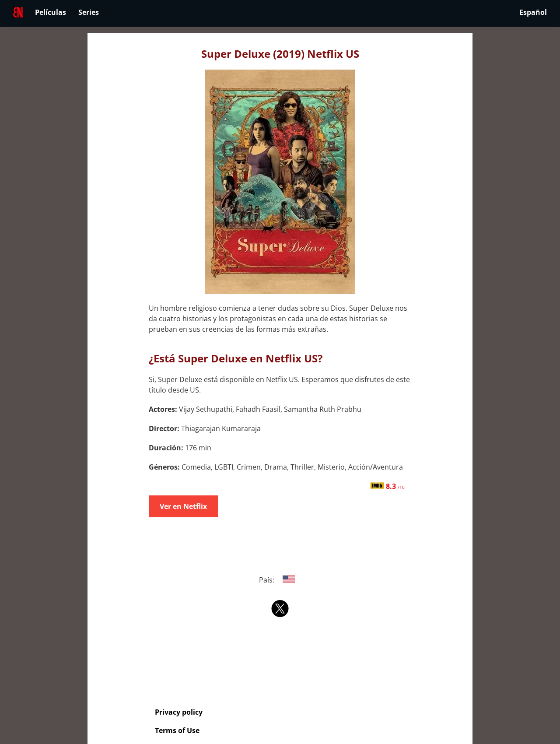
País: (280, 580)
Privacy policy (179, 712)
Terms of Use (177, 730)
